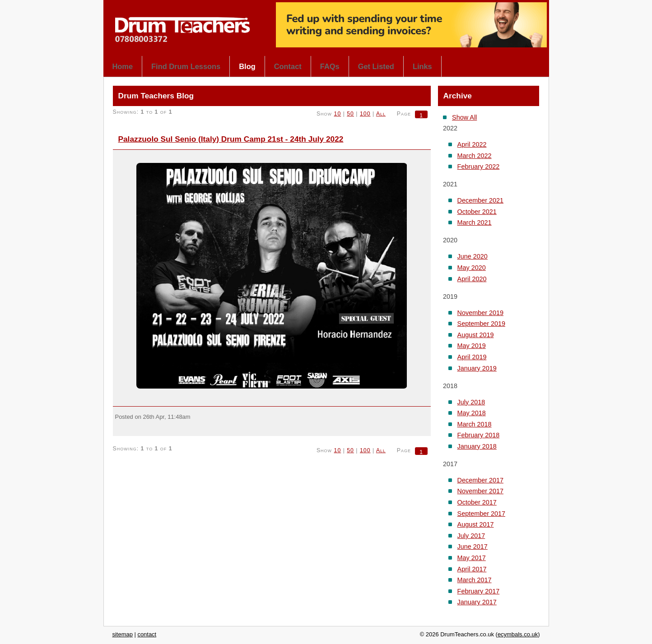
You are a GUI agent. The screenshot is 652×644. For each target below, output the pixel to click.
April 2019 (472, 357)
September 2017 (481, 514)
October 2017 (477, 502)
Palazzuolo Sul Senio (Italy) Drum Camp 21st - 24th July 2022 (231, 139)
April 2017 (472, 569)
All (381, 114)
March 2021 (475, 222)
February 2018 (479, 435)
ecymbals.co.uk (518, 634)
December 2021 (480, 200)
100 (365, 114)
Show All (464, 117)
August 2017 (476, 524)
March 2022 (475, 156)
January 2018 (477, 446)
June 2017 (473, 547)
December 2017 (480, 480)
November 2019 (480, 313)
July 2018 (471, 402)
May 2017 (472, 558)
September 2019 (481, 324)
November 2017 (480, 491)
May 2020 (472, 268)
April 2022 (472, 144)
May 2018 (472, 413)
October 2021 (477, 212)
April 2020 (472, 279)
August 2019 (476, 335)
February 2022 (479, 167)
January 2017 (477, 602)
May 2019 (472, 346)
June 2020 (473, 256)
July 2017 (471, 536)
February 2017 (479, 591)
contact (147, 634)
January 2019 (477, 368)
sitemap (123, 634)
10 (338, 114)
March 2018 (475, 424)
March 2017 (475, 580)
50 (350, 114)
